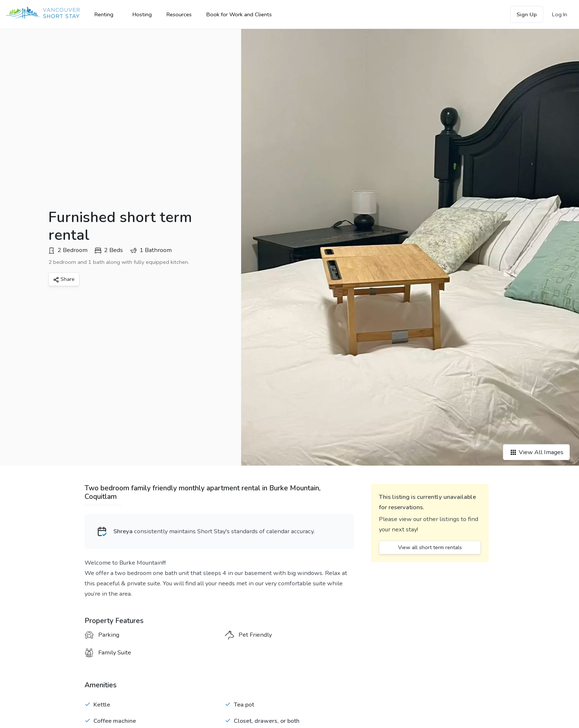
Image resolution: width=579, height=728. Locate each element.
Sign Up (527, 14)
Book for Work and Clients (239, 14)
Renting (104, 14)
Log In (560, 14)
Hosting (142, 14)
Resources (179, 14)
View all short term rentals (430, 547)
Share (64, 279)
